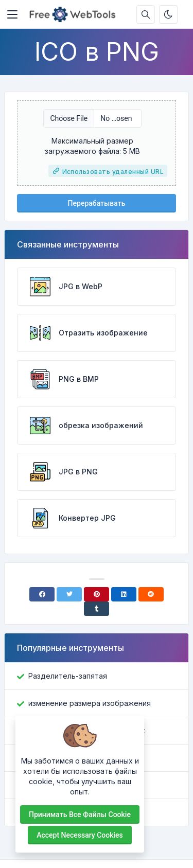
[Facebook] (42, 594)
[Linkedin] (124, 594)
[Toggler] (12, 14)
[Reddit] (151, 594)
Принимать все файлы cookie (80, 814)
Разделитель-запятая (68, 676)
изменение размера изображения (90, 703)
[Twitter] (69, 594)
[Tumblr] (97, 609)
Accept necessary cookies (80, 835)
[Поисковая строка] (146, 14)
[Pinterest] (97, 594)
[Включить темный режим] (168, 14)
